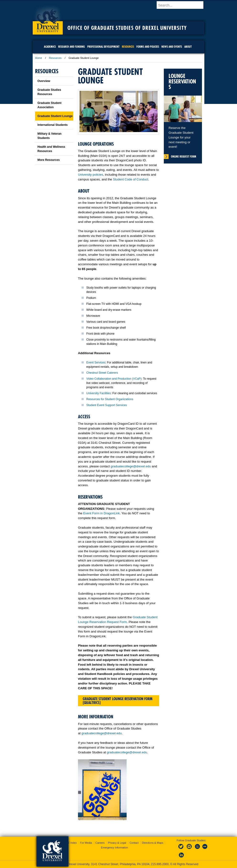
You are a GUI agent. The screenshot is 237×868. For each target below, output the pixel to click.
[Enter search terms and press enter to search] (183, 5)
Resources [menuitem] (128, 47)
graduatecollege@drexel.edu (131, 466)
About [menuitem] (188, 47)
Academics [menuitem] (50, 47)
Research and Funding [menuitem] (72, 47)
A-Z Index (71, 843)
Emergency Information (114, 848)
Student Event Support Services (107, 405)
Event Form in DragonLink (101, 513)
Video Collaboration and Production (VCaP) (114, 379)
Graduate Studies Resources (49, 92)
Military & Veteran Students (49, 136)
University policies (91, 175)
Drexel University (48, 19)
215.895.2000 (160, 864)
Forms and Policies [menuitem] (148, 47)
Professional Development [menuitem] (103, 47)
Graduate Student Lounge (55, 116)
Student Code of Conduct (131, 179)
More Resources (49, 160)
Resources (55, 58)
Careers (100, 843)
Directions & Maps (152, 843)
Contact (134, 843)
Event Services (96, 363)
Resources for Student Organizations (110, 399)
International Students (53, 125)
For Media (86, 843)
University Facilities (99, 393)
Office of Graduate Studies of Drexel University (127, 28)
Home (39, 58)
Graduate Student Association (49, 105)
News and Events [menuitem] (172, 47)
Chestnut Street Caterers (102, 373)
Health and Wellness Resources (51, 149)
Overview (44, 81)
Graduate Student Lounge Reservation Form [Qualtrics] (118, 701)
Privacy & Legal (117, 843)
